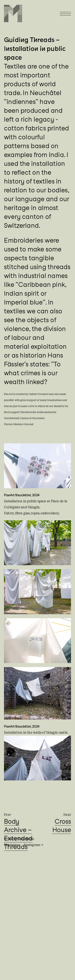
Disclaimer (12, 845)
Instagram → (34, 845)
